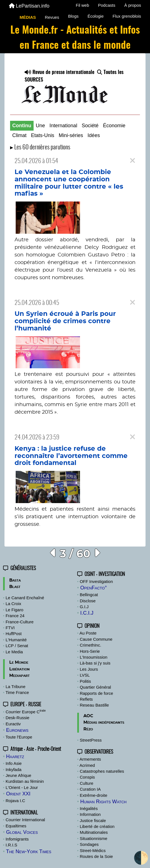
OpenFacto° (94, 588)
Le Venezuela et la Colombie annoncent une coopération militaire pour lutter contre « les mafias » (69, 183)
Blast (15, 587)
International (63, 126)
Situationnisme (93, 838)
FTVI (10, 628)
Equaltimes (16, 826)
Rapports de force (96, 693)
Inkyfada (14, 769)
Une (40, 126)
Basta (15, 580)
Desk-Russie (17, 718)
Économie (114, 126)
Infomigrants (17, 839)
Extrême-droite (93, 795)
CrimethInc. (91, 645)
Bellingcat (89, 595)
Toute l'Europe (19, 737)
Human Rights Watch (103, 802)
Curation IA (90, 789)
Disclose (88, 601)
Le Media (14, 652)
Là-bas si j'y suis (95, 663)
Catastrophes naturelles (102, 771)
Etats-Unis (43, 135)
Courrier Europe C (26, 712)
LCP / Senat (17, 646)
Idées (94, 135)
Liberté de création (97, 826)
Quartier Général (95, 687)
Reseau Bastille (94, 705)
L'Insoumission (94, 657)
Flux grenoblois (127, 16)
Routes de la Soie (96, 856)
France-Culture (20, 622)
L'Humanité (16, 640)
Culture (86, 783)
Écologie (96, 16)
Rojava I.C (15, 801)
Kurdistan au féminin (25, 781)
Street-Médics (93, 850)
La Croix (13, 604)
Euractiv (13, 724)
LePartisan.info (29, 6)
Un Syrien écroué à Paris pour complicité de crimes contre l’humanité (65, 321)
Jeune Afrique (18, 775)
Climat (19, 135)
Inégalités (89, 808)
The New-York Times (29, 851)
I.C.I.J (87, 613)
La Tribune (16, 687)
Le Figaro (14, 610)
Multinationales (94, 832)
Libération (19, 669)
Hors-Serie (90, 651)
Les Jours (89, 669)
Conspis (87, 777)
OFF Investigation (96, 581)
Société (90, 126)
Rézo (88, 729)
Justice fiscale (93, 820)
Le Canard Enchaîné (25, 598)
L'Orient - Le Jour (22, 787)
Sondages (89, 844)
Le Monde (19, 662)
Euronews (17, 730)
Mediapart (19, 676)
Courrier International (25, 820)
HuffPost (14, 634)
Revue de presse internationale (59, 73)
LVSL (85, 675)
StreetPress (91, 740)
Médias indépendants (104, 722)
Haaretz (15, 756)
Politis (85, 681)
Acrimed (87, 765)
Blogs (73, 16)
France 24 (15, 616)
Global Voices (22, 832)
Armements (90, 759)
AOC (88, 716)
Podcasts (107, 5)
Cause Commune (96, 639)
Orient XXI (18, 794)
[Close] (133, 161)
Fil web (83, 5)
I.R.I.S (11, 845)
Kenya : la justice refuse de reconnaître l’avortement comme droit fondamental (71, 456)
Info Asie (14, 763)
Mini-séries (71, 135)
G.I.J (84, 607)
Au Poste (88, 633)
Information (90, 814)
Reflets (86, 699)
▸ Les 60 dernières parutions (40, 148)
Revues (52, 17)
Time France (17, 692)
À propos (133, 5)
